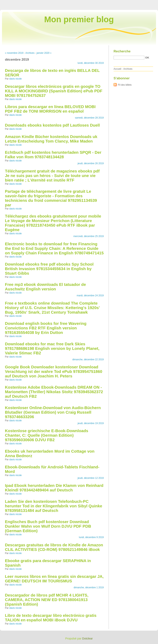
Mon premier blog (79, 19)
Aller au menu (127, 3)
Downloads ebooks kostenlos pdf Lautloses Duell (52, 125)
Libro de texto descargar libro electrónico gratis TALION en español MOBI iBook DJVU (51, 618)
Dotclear (87, 638)
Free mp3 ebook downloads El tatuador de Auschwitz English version (45, 287)
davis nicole (16, 79)
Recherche (122, 51)
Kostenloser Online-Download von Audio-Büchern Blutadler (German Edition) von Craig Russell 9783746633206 (53, 412)
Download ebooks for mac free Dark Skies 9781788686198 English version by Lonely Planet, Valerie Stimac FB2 (52, 348)
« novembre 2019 (14, 53)
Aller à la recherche (146, 3)
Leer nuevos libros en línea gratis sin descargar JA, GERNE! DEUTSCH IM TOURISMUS (54, 579)
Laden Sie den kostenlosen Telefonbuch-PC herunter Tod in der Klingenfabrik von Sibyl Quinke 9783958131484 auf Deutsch (54, 506)
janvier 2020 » (44, 53)
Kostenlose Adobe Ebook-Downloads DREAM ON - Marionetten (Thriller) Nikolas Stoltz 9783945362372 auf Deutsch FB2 (54, 392)
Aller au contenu (110, 3)
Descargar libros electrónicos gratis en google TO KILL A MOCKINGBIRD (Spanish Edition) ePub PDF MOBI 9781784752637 (54, 91)
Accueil (117, 69)
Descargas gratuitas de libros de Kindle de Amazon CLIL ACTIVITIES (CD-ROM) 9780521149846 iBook (54, 547)
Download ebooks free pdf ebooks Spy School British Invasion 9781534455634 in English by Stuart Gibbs (49, 269)
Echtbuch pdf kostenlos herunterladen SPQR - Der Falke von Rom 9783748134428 (53, 155)
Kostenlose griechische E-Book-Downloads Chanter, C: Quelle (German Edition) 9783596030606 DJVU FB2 (47, 435)
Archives (30, 53)
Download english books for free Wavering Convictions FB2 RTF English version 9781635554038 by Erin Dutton (46, 328)
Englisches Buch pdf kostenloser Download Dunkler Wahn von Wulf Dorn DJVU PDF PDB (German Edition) (48, 526)
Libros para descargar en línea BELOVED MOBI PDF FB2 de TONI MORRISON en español (50, 109)
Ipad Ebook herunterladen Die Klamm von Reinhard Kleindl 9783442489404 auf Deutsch (54, 488)
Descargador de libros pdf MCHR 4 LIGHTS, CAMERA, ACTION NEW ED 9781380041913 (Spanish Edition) (47, 600)
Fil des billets (125, 85)
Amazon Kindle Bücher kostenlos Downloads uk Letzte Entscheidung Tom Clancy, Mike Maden (51, 139)
